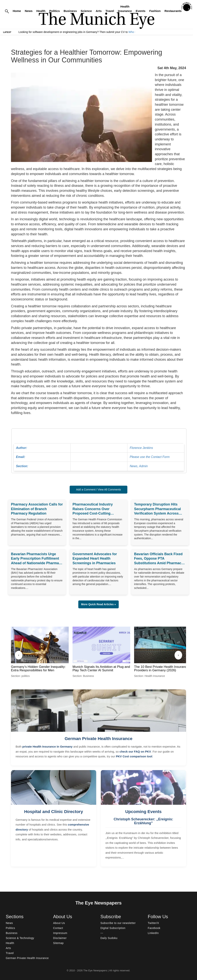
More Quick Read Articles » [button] (99, 604)
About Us (59, 923)
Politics (55, 11)
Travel (110, 11)
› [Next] (178, 655)
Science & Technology (20, 938)
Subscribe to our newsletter (118, 923)
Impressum (60, 933)
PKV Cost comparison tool (134, 756)
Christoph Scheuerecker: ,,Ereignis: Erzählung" (143, 821)
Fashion (155, 11)
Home (17, 11)
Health (41, 11)
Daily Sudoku (109, 938)
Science (86, 11)
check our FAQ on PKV (135, 752)
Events (140, 11)
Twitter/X (153, 923)
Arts (99, 11)
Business (70, 11)
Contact (58, 928)
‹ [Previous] (19, 655)
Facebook (154, 928)
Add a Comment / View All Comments (98, 490)
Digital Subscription (113, 928)
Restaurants (173, 11)
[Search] (7, 11)
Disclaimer (60, 938)
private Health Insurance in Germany (47, 747)
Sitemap (58, 943)
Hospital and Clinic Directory (53, 812)
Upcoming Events (143, 812)
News (29, 11)
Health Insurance (125, 9)
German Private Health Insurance (98, 739)
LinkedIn (153, 933)
